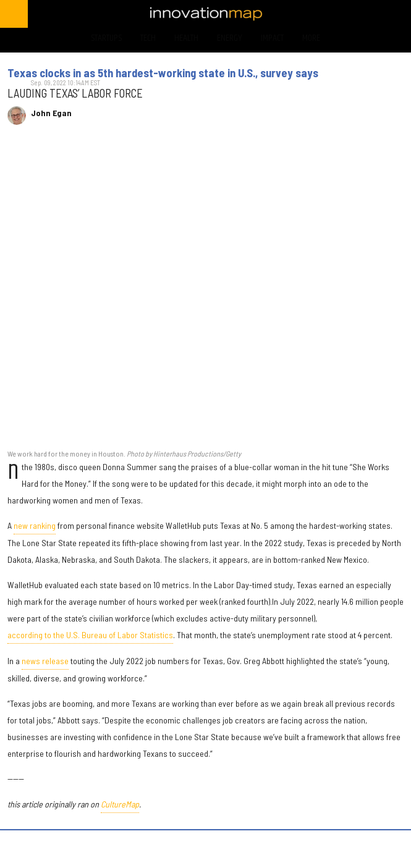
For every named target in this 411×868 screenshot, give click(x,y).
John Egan (51, 113)
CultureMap (120, 804)
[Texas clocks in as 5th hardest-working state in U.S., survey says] (205, 294)
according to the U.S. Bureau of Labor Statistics (90, 635)
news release (45, 661)
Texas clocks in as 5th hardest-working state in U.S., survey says (163, 73)
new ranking (35, 525)
